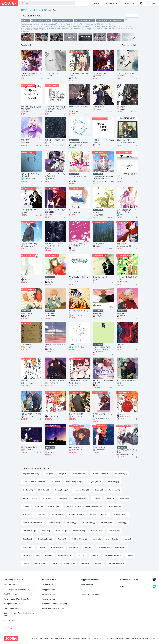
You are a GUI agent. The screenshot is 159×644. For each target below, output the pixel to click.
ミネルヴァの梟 (99, 107)
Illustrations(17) (44, 490)
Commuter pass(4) (54, 523)
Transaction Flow (49, 599)
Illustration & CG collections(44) (34, 482)
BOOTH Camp (9, 620)
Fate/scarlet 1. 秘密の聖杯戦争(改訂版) (103, 382)
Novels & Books (34, 10)
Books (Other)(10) (55, 506)
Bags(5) (93, 515)
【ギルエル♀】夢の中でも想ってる (127, 278)
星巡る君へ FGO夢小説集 (55, 140)
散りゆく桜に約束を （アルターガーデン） (126, 211)
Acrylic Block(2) (112, 539)
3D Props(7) (42, 515)
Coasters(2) (127, 539)
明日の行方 (25, 140)
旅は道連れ (121, 313)
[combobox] (47, 3)
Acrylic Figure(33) (95, 482)
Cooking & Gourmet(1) (116, 564)
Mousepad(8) (27, 515)
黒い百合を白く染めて (29, 447)
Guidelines (77, 638)
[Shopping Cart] (141, 3)
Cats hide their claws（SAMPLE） (79, 75)
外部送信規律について (101, 638)
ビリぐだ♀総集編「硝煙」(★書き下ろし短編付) (102, 348)
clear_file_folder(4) (88, 523)
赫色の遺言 (121, 345)
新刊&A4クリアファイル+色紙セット (127, 451)
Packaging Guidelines (12, 604)
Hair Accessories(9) (74, 506)
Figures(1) (81, 555)
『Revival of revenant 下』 (102, 73)
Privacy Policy (87, 638)
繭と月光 (96, 212)
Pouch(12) (96, 498)
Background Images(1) (113, 555)
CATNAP (48, 280)
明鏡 (23, 277)
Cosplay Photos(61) (79, 474)
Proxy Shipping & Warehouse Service (18, 599)
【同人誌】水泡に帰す (29, 244)
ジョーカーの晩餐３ (76, 414)
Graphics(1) (95, 555)
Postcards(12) (62, 498)
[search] (73, 3)
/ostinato (48, 450)
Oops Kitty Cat (27, 313)
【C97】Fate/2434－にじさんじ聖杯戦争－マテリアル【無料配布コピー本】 (55, 108)
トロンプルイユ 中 (29, 210)
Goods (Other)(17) (62, 490)
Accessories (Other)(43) (74, 482)
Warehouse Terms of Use (63, 638)
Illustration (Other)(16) (81, 490)
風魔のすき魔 (121, 244)
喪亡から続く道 (99, 244)
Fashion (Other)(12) (80, 498)
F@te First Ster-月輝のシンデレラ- (79, 278)
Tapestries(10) (124, 498)
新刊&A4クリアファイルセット (103, 415)
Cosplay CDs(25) (113, 482)
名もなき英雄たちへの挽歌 (31, 414)
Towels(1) (26, 564)
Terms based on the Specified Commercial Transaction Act (130, 638)
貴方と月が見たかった (101, 447)
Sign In (96, 3)
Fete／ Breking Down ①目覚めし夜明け (55, 175)
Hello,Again (121, 107)
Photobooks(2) (114, 531)
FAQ (83, 590)
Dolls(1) (55, 564)
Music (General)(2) (97, 531)
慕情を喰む (25, 380)
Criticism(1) (85, 564)
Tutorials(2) (62, 539)
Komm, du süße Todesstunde (79, 108)
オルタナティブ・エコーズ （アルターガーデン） (56, 245)
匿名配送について (10, 594)
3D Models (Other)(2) (45, 539)
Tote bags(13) (47, 498)
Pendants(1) (88, 547)
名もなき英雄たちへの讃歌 (55, 380)
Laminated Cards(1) (65, 555)
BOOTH (24, 10)
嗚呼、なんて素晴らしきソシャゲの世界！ (79, 245)
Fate (55, 10)
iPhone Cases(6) (57, 515)
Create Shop (129, 3)
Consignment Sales (11, 608)
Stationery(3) (122, 523)
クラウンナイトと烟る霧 (126, 73)
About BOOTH (112, 3)
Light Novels (47, 10)
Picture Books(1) (104, 547)
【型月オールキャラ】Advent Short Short (103, 141)
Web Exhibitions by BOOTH (53, 608)
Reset (127, 19)
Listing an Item (9, 585)
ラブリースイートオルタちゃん (79, 178)
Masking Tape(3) (61, 531)
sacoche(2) (97, 539)
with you (120, 414)
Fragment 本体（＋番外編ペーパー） (127, 175)
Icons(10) (26, 506)
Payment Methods (49, 594)
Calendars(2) (27, 539)
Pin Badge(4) (71, 523)
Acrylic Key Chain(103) (31, 474)
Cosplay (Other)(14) (30, 498)
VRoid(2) (42, 547)
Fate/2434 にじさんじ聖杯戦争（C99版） (55, 211)
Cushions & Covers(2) (79, 539)
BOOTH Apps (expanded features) (17, 590)
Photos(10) (39, 506)
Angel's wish (97, 313)
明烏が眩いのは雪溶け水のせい (55, 346)
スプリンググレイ (52, 73)
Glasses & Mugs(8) (114, 506)
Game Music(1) (121, 547)
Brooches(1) (73, 547)
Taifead (72, 210)
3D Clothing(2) (28, 547)
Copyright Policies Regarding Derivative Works (19, 614)
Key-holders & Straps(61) (101, 474)
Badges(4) (105, 515)
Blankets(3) (46, 531)
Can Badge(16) (114, 490)
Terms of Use (48, 638)
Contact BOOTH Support (91, 594)
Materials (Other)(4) (121, 515)
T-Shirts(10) (110, 498)
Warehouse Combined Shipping (54, 604)
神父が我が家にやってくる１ (79, 312)
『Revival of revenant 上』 (31, 73)
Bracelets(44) (56, 482)
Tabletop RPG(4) (106, 523)
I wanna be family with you (79, 143)
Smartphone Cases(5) (77, 515)
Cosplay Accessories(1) (31, 555)
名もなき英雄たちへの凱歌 (126, 380)
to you (47, 414)
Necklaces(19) (28, 490)
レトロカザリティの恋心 (78, 380)
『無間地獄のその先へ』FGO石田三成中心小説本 (103, 178)
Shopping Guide (48, 590)
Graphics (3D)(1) (70, 564)
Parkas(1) (130, 555)
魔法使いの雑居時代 (124, 140)
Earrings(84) (49, 474)
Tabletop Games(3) (29, 531)
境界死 (71, 345)
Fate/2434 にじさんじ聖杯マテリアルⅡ (31, 108)
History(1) (99, 564)
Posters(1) (49, 555)
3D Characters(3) (79, 531)
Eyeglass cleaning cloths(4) (32, 523)
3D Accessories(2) (57, 547)
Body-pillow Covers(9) (94, 506)
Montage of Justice (76, 447)
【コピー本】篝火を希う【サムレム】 (30, 175)
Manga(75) (63, 474)
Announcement (87, 585)
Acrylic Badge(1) (41, 564)
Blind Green (49, 313)
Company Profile (36, 638)
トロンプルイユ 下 (100, 277)
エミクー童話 (26, 345)
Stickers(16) (99, 490)
